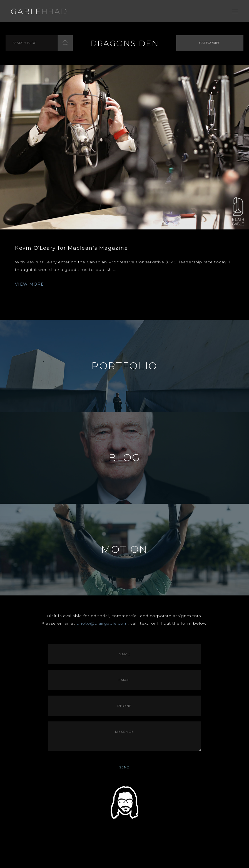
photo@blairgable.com (102, 623)
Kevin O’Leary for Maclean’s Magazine (72, 248)
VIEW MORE (30, 284)
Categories (210, 43)
